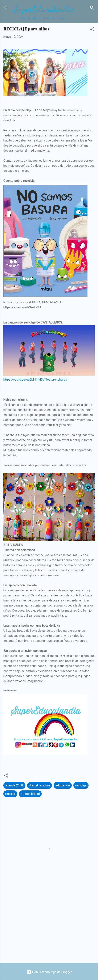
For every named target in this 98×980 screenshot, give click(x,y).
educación (63, 785)
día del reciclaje (40, 785)
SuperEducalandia (43, 9)
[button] (92, 30)
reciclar (10, 794)
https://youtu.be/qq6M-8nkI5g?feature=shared (35, 380)
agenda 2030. (14, 785)
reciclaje (81, 785)
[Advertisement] (49, 927)
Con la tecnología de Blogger (49, 972)
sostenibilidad (30, 794)
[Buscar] (92, 9)
